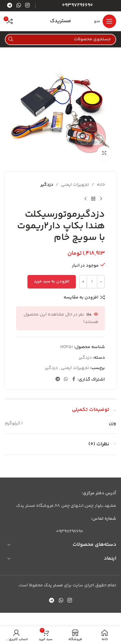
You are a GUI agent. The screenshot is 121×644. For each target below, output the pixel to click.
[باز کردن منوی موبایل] (105, 21)
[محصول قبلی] (101, 199)
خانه (101, 185)
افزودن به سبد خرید (52, 281)
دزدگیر (47, 185)
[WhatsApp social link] (19, 6)
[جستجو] (60, 39)
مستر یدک (53, 585)
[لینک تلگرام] (10, 6)
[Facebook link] (74, 379)
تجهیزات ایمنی (75, 185)
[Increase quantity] (83, 282)
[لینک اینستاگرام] (28, 6)
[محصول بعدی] (86, 199)
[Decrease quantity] (101, 282)
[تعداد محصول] (92, 282)
